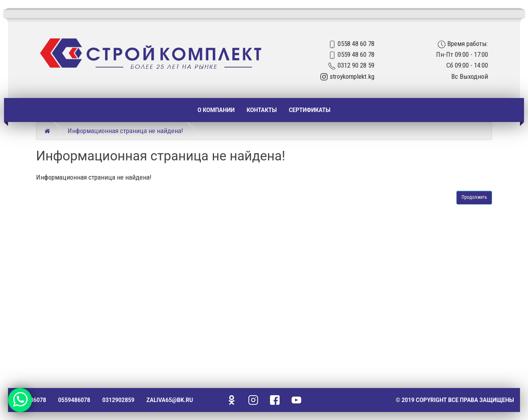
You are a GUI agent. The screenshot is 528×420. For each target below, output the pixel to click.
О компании (216, 110)
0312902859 (118, 400)
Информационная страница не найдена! (125, 131)
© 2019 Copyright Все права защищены (455, 400)
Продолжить (474, 197)
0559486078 (74, 400)
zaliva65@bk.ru (170, 400)
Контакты (262, 110)
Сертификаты (310, 110)
